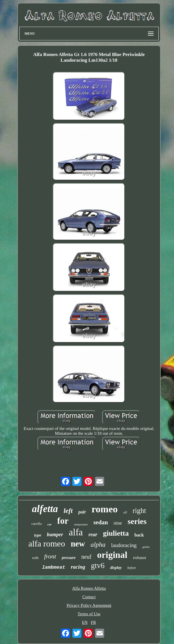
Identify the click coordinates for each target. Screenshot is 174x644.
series (137, 521)
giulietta (116, 533)
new (78, 544)
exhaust (140, 558)
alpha (98, 545)
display (116, 568)
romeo (105, 509)
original (112, 555)
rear (93, 535)
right (139, 511)
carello (37, 524)
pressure (69, 558)
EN (85, 622)
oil (125, 512)
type (38, 535)
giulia (146, 547)
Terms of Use (89, 614)
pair (82, 512)
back (139, 535)
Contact (89, 597)
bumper (55, 535)
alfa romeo (47, 543)
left (68, 511)
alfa (76, 532)
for (63, 521)
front (50, 556)
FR (93, 622)
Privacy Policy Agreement (89, 605)
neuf (87, 557)
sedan (101, 522)
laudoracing (124, 545)
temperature (81, 524)
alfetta (45, 509)
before (132, 568)
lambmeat (54, 567)
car (50, 524)
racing (78, 567)
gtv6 (98, 566)
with (35, 558)
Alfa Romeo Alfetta (89, 588)
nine (118, 523)
